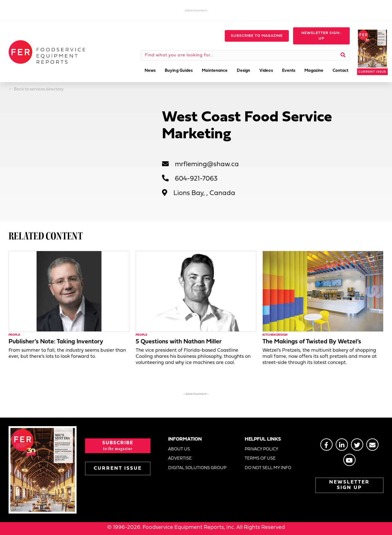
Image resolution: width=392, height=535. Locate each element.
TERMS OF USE (260, 459)
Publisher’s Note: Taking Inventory (56, 342)
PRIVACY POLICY (262, 449)
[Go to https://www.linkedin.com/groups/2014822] (342, 445)
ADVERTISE (180, 459)
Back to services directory (39, 89)
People (14, 335)
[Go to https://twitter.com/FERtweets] (357, 445)
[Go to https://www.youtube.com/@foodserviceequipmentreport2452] (349, 460)
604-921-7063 (196, 179)
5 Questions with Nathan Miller (179, 342)
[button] (257, 36)
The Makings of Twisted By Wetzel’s (312, 342)
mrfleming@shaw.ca (207, 164)
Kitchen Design (275, 335)
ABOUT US (179, 449)
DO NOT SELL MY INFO (268, 468)
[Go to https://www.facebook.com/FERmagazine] (326, 445)
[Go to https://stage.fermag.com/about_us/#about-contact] (372, 445)
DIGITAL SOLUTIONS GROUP (197, 468)
